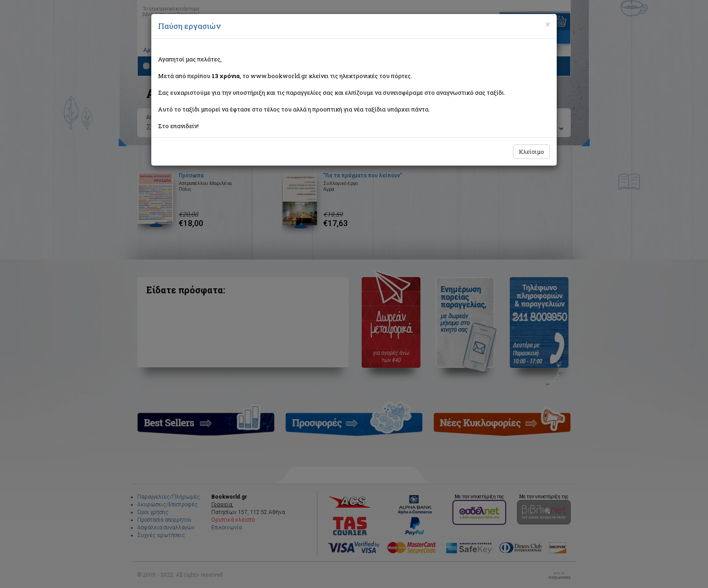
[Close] (548, 24)
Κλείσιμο (531, 152)
